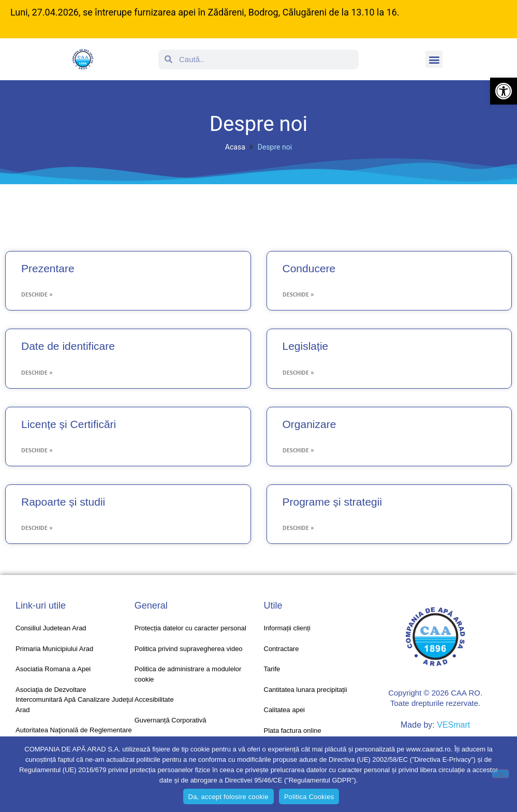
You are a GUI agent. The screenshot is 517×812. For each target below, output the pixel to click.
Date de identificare (68, 346)
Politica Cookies (309, 797)
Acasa (235, 147)
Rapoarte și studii (63, 502)
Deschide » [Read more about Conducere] (298, 295)
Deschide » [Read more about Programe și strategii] (298, 528)
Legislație (306, 346)
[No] (500, 774)
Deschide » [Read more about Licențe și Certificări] (37, 451)
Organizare (309, 424)
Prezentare (48, 268)
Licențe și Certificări (69, 424)
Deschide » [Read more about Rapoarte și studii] (37, 528)
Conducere (309, 268)
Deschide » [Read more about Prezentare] (37, 295)
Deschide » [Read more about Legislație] (298, 373)
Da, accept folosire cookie (228, 797)
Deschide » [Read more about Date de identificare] (37, 373)
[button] (504, 91)
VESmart (453, 725)
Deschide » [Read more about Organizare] (298, 451)
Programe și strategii (333, 502)
